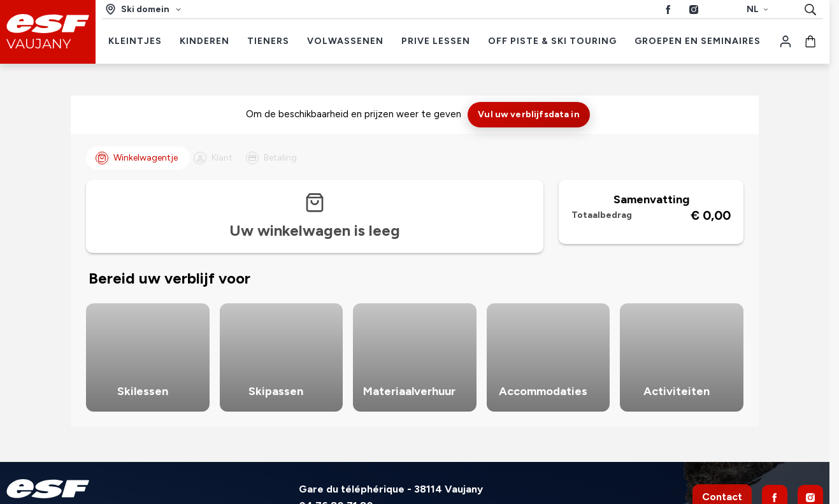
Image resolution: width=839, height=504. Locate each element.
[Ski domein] (144, 9)
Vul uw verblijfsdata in (528, 114)
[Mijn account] (785, 41)
